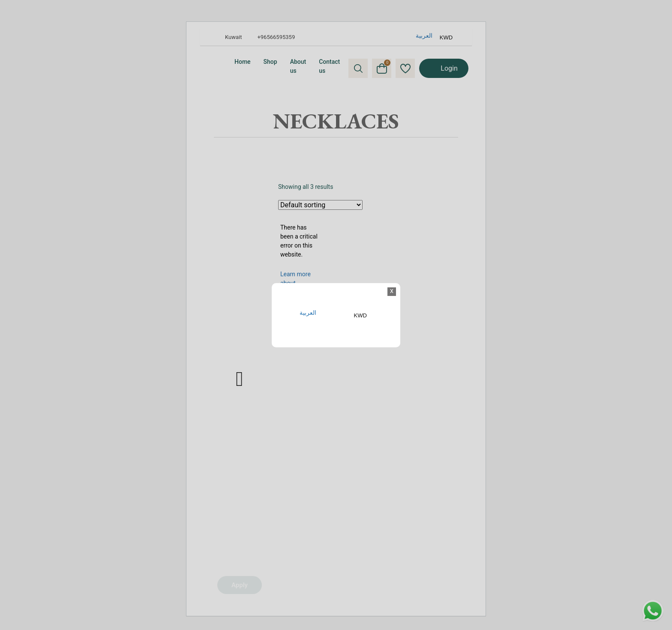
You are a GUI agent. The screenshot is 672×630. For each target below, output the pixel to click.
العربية (308, 313)
